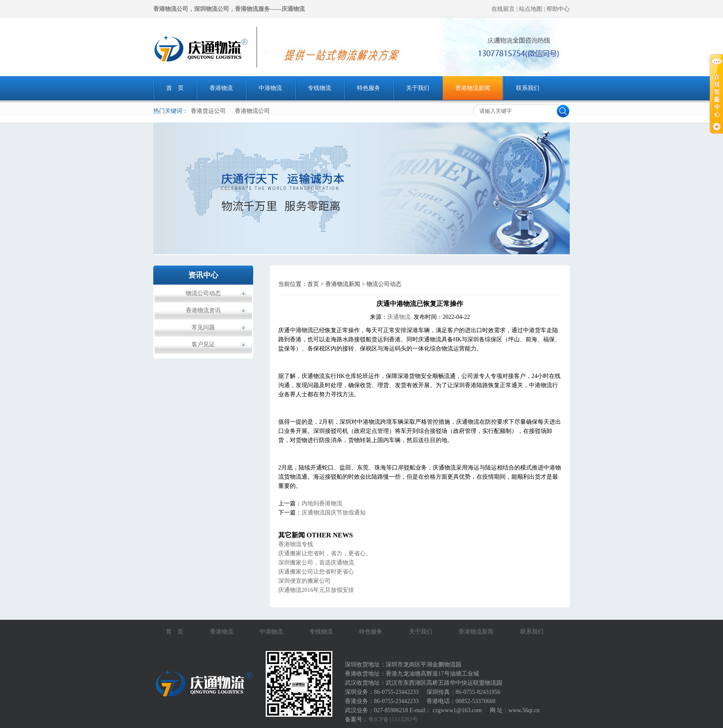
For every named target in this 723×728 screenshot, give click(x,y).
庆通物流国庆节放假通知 (334, 513)
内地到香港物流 (322, 503)
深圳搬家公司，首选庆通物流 (316, 563)
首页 (313, 284)
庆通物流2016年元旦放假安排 (316, 590)
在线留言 (504, 9)
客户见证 (203, 344)
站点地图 (531, 9)
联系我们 (528, 88)
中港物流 (270, 88)
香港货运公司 (208, 111)
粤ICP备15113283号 (393, 719)
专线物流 (319, 88)
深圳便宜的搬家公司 (304, 581)
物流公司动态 (203, 293)
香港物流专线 (296, 544)
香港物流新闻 (473, 88)
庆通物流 (399, 317)
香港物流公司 (252, 111)
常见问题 (203, 327)
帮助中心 (558, 9)
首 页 (175, 88)
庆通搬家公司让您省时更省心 (316, 572)
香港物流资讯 (203, 310)
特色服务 (369, 88)
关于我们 (418, 88)
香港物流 (221, 88)
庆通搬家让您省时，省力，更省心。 (325, 553)
